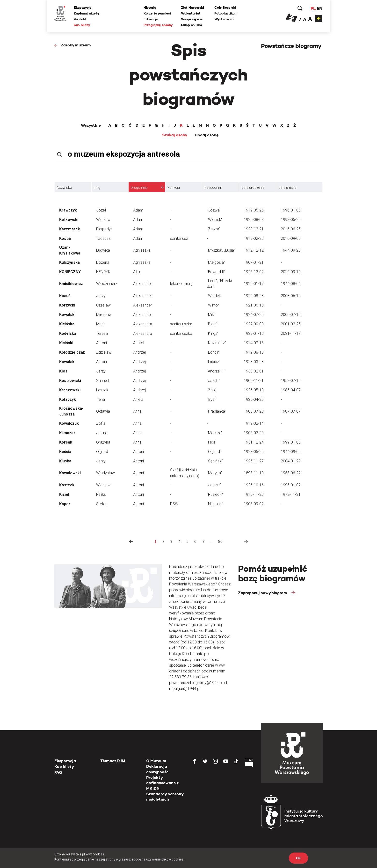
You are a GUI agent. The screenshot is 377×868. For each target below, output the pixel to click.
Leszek (102, 390)
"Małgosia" (216, 262)
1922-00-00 (254, 324)
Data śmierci (288, 188)
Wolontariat (191, 13)
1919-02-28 (254, 238)
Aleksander (143, 284)
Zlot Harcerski (192, 7)
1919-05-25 (254, 210)
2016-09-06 (291, 238)
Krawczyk (68, 210)
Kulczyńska (69, 262)
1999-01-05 (291, 442)
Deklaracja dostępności (158, 769)
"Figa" (212, 442)
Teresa (102, 333)
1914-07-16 (254, 343)
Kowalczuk (69, 423)
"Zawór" (214, 229)
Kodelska (68, 333)
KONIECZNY (70, 272)
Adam (138, 210)
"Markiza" (215, 433)
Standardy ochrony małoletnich (165, 797)
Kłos (63, 371)
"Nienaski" (215, 504)
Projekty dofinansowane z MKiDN (162, 783)
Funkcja (174, 188)
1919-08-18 (254, 352)
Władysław (105, 473)
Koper (65, 504)
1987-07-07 (291, 411)
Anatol (139, 343)
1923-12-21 (254, 229)
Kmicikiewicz (71, 284)
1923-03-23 (254, 362)
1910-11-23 (254, 494)
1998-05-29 (291, 220)
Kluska (65, 461)
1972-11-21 (291, 494)
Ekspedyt (104, 229)
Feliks (101, 494)
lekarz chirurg (181, 284)
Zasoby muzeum (76, 45)
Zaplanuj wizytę (87, 13)
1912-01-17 (254, 284)
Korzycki (67, 305)
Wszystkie (91, 125)
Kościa (65, 452)
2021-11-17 (291, 333)
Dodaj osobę (207, 135)
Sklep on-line (191, 25)
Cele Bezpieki (225, 7)
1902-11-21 (254, 381)
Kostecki (67, 485)
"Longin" (214, 352)
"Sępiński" (215, 461)
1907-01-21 (254, 262)
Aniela (138, 399)
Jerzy (101, 296)
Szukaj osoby (175, 135)
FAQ (58, 772)
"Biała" (212, 324)
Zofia (101, 423)
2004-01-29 (291, 461)
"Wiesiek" (215, 220)
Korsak (66, 442)
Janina (102, 433)
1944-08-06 (291, 284)
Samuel (103, 381)
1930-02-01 (254, 371)
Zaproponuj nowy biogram (263, 593)
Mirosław (104, 315)
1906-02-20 (254, 433)
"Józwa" (214, 210)
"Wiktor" (214, 305)
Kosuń (65, 296)
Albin (137, 272)
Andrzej (139, 352)
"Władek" (214, 296)
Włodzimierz (107, 284)
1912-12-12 (254, 250)
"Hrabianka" (216, 411)
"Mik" (211, 315)
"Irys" (211, 399)
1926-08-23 (254, 296)
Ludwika (103, 250)
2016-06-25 (291, 229)
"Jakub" (213, 381)
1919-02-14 (254, 423)
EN (320, 8)
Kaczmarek (70, 229)
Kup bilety (82, 25)
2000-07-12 (291, 315)
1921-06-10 (254, 305)
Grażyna (103, 442)
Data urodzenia (253, 188)
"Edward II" (216, 272)
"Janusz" (214, 485)
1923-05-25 (254, 452)
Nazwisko (64, 188)
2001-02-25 (291, 324)
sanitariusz (179, 238)
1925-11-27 (254, 461)
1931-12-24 (254, 442)
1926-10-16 (254, 485)
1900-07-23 (254, 411)
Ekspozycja (83, 7)
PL (313, 8)
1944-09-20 (291, 250)
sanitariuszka (181, 324)
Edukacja (151, 19)
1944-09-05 (291, 452)
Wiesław (103, 220)
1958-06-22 (291, 473)
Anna (137, 411)
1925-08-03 (254, 220)
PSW (174, 504)
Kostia (65, 238)
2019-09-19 (291, 272)
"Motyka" (214, 473)
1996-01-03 (291, 210)
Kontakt (80, 19)
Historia (150, 7)
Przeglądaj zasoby (158, 25)
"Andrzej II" (216, 371)
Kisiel (64, 494)
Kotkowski (69, 220)
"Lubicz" (214, 362)
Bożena (103, 262)
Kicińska (67, 324)
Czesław (103, 305)
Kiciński (66, 343)
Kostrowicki (70, 381)
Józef (101, 210)
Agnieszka (142, 250)
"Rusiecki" (215, 494)
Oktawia (103, 411)
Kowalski (67, 315)
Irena (101, 399)
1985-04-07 (291, 390)
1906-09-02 (254, 504)
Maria (101, 324)
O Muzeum (156, 761)
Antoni (101, 343)
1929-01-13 (254, 333)
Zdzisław (104, 352)
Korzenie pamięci (157, 13)
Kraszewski (70, 390)
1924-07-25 (254, 315)
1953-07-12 (291, 381)
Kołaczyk (68, 399)
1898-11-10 (254, 473)
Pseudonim (213, 188)
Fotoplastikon (225, 13)
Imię (97, 188)
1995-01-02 (291, 485)
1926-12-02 (254, 272)
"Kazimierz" (216, 343)
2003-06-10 (291, 296)
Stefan (102, 504)
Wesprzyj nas (192, 19)
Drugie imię (139, 188)
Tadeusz (103, 238)
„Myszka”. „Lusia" (221, 250)
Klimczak (67, 433)
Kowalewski (70, 473)
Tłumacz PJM (113, 761)
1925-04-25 (254, 399)
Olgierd (102, 452)
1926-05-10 (254, 390)
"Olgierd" (214, 452)
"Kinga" (213, 333)
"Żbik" (212, 390)
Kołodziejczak (72, 352)
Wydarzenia (224, 19)
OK (298, 858)
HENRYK (103, 272)
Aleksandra (143, 324)
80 (220, 542)
